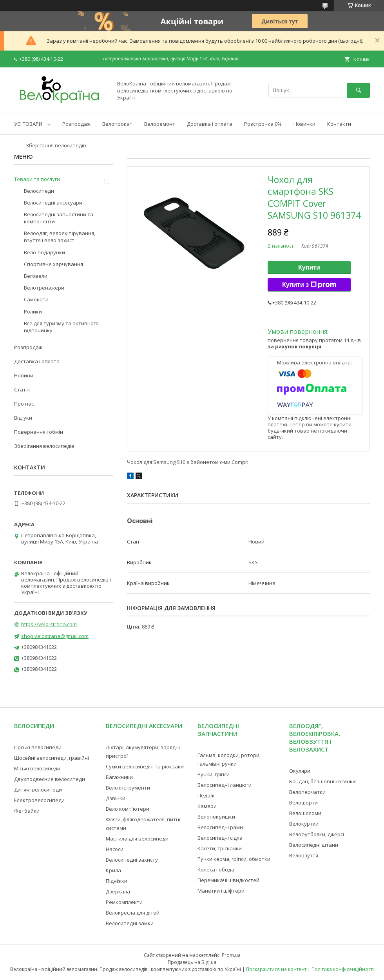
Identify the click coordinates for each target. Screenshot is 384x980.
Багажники (119, 777)
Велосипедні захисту (132, 860)
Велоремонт (160, 124)
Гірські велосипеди (38, 747)
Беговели (36, 276)
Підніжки (117, 881)
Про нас (24, 404)
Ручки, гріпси (214, 774)
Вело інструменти (128, 788)
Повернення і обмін (39, 432)
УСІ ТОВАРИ (28, 124)
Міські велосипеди (37, 768)
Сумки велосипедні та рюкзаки (145, 766)
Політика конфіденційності (343, 969)
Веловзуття (304, 855)
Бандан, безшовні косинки (322, 781)
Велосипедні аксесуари (53, 203)
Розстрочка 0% (263, 124)
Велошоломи (305, 813)
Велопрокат (117, 124)
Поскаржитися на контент (276, 969)
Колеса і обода (216, 870)
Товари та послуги (37, 179)
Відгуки (23, 418)
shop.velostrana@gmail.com (55, 636)
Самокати (36, 299)
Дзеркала (118, 891)
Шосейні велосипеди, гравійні (52, 758)
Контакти (339, 124)
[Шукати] (359, 90)
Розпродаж (76, 124)
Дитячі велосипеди (38, 790)
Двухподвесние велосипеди (50, 779)
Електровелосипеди (39, 800)
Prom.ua (231, 955)
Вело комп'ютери (128, 809)
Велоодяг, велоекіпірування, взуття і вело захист (60, 237)
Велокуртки (304, 824)
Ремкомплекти (124, 902)
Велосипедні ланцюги (225, 785)
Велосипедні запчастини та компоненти (59, 218)
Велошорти (303, 802)
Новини (24, 375)
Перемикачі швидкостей (228, 880)
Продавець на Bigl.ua (192, 962)
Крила (113, 870)
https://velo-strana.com (49, 624)
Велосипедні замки (130, 923)
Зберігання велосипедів (56, 145)
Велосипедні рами (220, 827)
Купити (309, 267)
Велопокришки (216, 817)
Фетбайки (27, 811)
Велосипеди (39, 191)
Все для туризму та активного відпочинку (61, 327)
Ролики (33, 312)
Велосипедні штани (314, 845)
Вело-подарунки (44, 252)
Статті (22, 389)
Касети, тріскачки (220, 848)
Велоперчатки (307, 792)
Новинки (304, 124)
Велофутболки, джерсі (317, 834)
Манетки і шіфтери (221, 891)
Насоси (115, 849)
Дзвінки (116, 798)
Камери (207, 806)
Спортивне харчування (53, 264)
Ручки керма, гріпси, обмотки (234, 859)
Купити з (309, 285)
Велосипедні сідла (220, 838)
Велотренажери (44, 288)
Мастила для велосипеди (137, 839)
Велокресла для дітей (133, 913)
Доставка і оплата (210, 124)
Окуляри (300, 771)
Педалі (206, 795)
